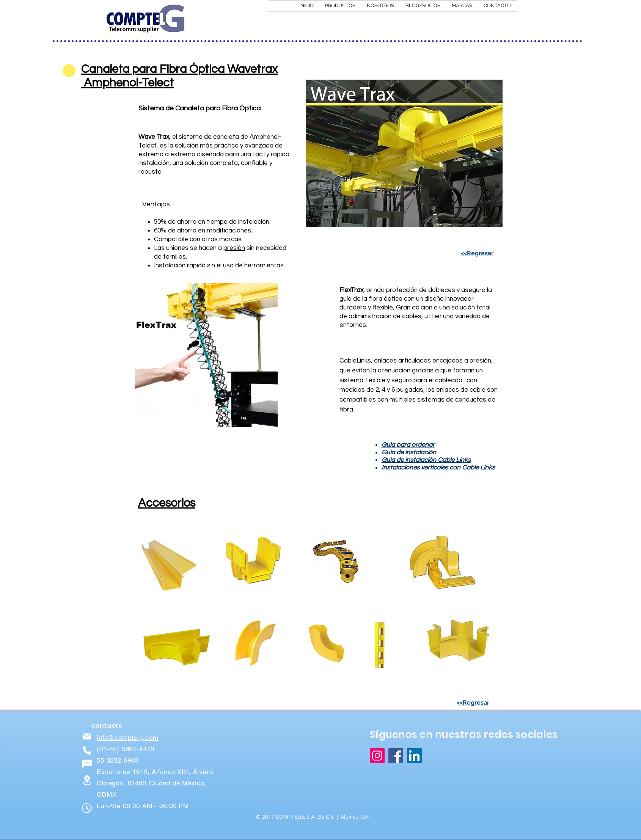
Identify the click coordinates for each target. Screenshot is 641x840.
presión (234, 248)
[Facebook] (396, 756)
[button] (340, 6)
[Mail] (87, 736)
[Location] (87, 780)
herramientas (264, 265)
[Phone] (87, 751)
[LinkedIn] (414, 756)
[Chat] (87, 764)
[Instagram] (377, 756)
